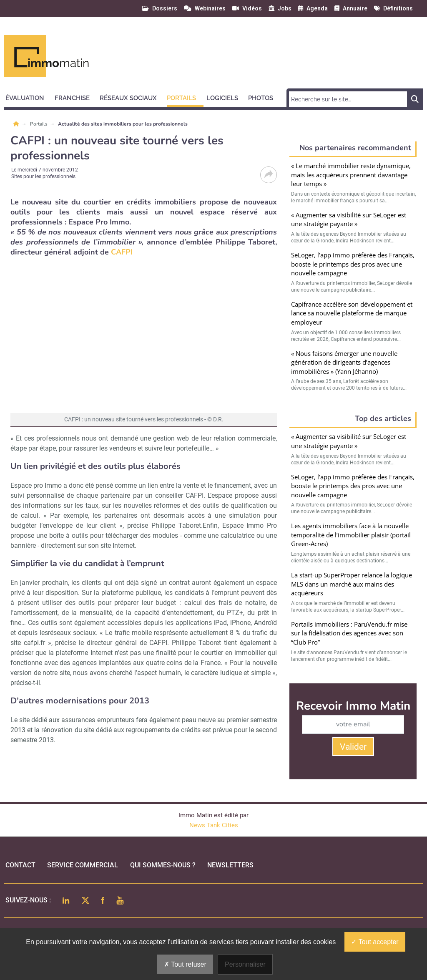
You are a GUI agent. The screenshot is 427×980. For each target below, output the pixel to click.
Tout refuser (185, 964)
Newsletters (230, 865)
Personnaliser (245, 964)
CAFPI (122, 252)
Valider (353, 747)
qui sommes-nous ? (163, 865)
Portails (39, 124)
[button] (29, 97)
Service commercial (83, 865)
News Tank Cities (214, 825)
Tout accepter (375, 942)
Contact (20, 865)
